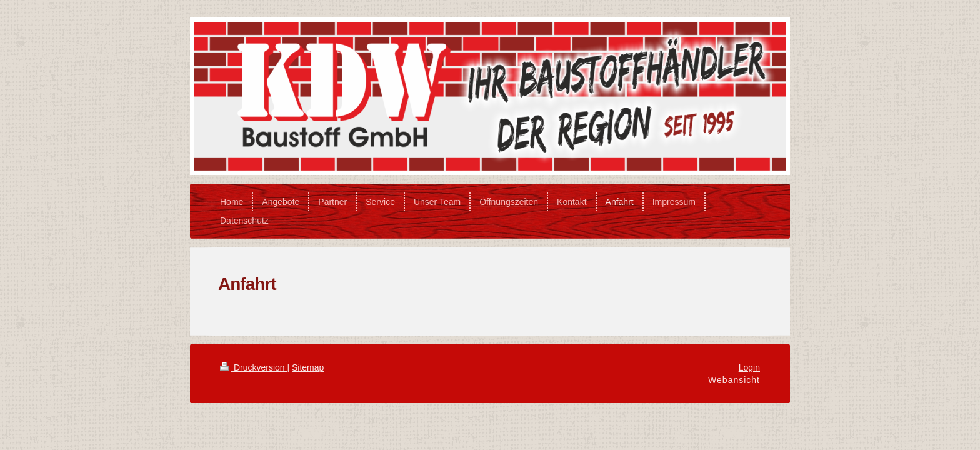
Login (749, 367)
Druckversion (253, 367)
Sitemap (308, 367)
